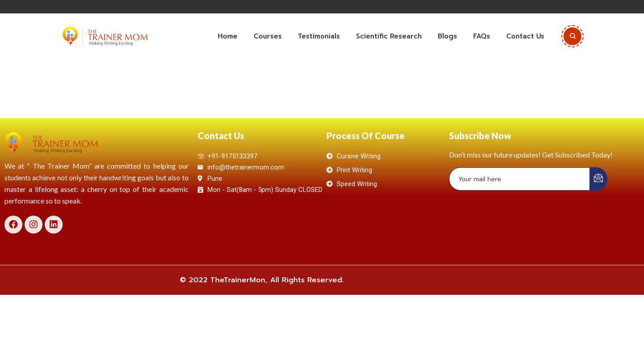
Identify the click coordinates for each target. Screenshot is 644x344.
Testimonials (319, 36)
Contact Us (525, 36)
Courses (268, 36)
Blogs (447, 36)
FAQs (482, 36)
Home (228, 36)
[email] (520, 179)
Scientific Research (389, 36)
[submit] (598, 179)
